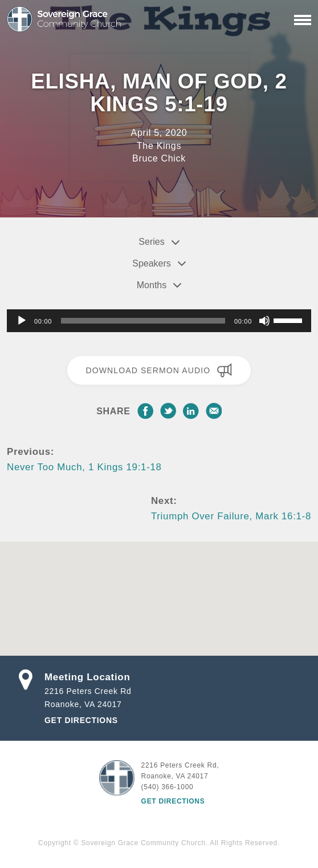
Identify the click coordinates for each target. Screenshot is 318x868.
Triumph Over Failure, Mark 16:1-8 (231, 516)
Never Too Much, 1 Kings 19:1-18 (84, 467)
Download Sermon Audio (159, 370)
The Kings (159, 146)
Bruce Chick (159, 158)
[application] (159, 321)
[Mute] (264, 321)
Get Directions (81, 720)
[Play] (22, 321)
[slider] (143, 321)
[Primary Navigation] (303, 20)
